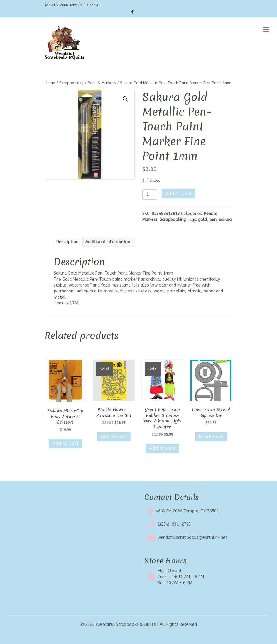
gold (202, 220)
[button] (125, 99)
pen (213, 220)
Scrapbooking (71, 83)
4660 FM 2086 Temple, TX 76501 (187, 511)
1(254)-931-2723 (174, 524)
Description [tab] (67, 242)
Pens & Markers (102, 83)
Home (50, 83)
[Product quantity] (150, 194)
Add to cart (178, 194)
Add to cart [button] (65, 443)
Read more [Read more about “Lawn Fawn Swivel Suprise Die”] (211, 437)
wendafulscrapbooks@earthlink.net (192, 537)
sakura (225, 220)
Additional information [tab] (108, 242)
